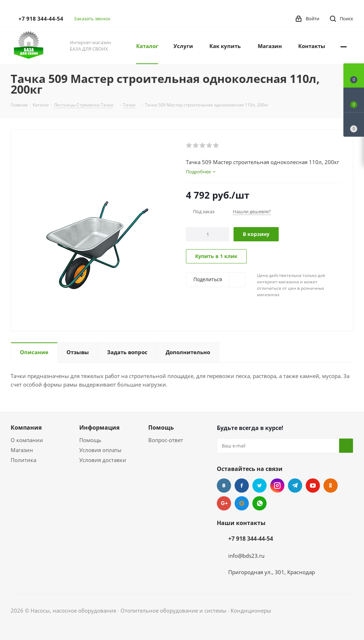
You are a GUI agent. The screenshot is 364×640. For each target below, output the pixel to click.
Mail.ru (242, 503)
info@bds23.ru (246, 556)
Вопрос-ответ (166, 440)
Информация (99, 427)
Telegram (295, 486)
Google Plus (224, 503)
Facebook (242, 486)
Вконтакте (224, 486)
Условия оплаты (100, 450)
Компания (26, 427)
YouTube (313, 486)
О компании (27, 440)
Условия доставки (103, 460)
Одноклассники (331, 486)
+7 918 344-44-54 (41, 19)
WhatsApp (259, 503)
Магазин (22, 450)
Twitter (259, 486)
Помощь (90, 440)
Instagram (277, 486)
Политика (23, 460)
